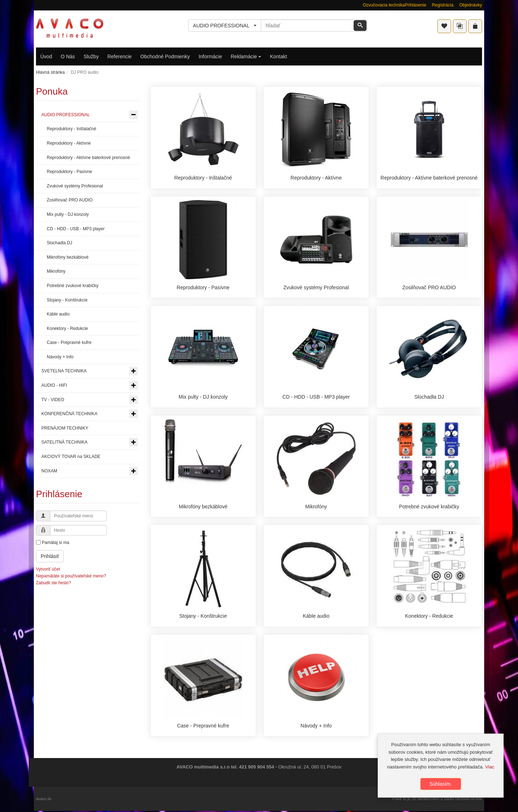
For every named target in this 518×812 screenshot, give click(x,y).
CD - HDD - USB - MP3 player (316, 397)
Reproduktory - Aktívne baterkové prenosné (429, 178)
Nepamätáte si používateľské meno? (71, 576)
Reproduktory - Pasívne (203, 287)
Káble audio (316, 617)
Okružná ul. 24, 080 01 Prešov (310, 768)
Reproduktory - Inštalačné (203, 178)
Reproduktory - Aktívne (316, 178)
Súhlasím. (441, 784)
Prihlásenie (415, 5)
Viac (490, 767)
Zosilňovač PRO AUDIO (429, 287)
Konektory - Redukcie (429, 617)
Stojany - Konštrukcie (203, 617)
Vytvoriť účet (48, 569)
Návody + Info (316, 726)
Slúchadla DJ (429, 397)
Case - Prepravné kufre (203, 726)
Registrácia (443, 5)
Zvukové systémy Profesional (316, 287)
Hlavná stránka (50, 72)
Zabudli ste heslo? (53, 583)
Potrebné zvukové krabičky (429, 507)
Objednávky (471, 5)
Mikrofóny (316, 507)
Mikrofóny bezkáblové (203, 507)
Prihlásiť (50, 556)
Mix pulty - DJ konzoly (203, 397)
